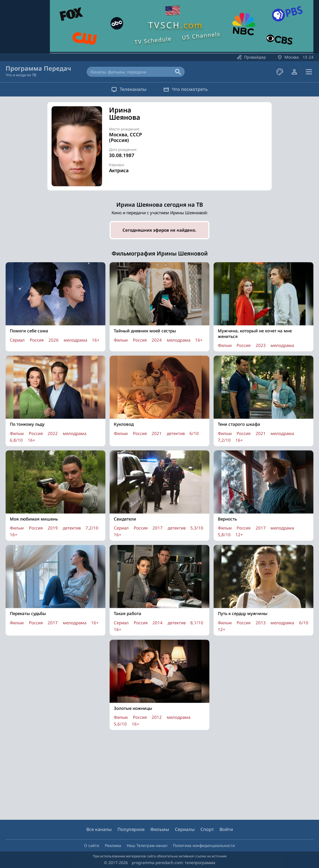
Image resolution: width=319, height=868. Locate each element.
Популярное (131, 829)
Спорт (207, 829)
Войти (226, 829)
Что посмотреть (186, 89)
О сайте (92, 845)
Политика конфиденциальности (204, 845)
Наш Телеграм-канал (147, 845)
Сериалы (185, 829)
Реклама (113, 845)
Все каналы (99, 829)
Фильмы (160, 829)
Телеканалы (129, 89)
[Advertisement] (218, 146)
